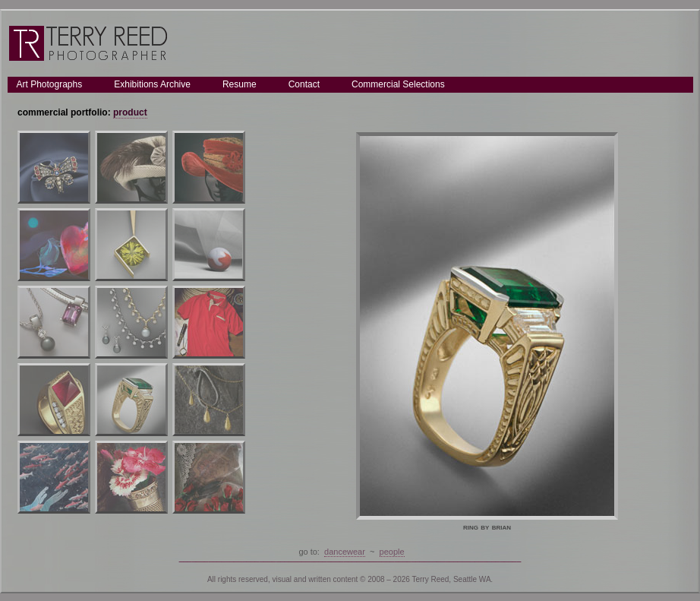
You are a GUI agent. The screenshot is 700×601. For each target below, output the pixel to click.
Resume (240, 84)
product (130, 112)
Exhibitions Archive (152, 84)
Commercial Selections (398, 84)
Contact (304, 84)
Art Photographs (50, 84)
